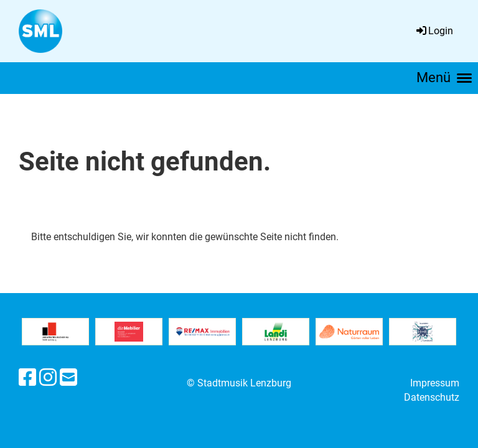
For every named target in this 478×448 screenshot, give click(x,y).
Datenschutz (432, 397)
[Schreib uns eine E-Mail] (68, 378)
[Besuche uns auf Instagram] (48, 378)
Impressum (435, 383)
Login (434, 31)
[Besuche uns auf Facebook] (27, 378)
